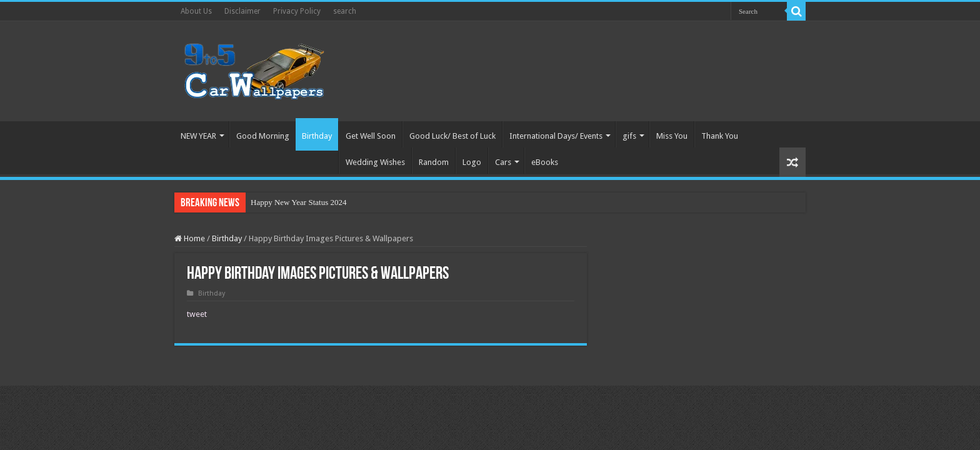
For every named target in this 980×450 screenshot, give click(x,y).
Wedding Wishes (375, 162)
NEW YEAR (198, 136)
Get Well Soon (371, 136)
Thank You (720, 136)
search (345, 11)
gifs (629, 136)
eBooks (545, 162)
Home (190, 238)
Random (434, 162)
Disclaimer (242, 11)
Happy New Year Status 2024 (298, 202)
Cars (503, 162)
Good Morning (263, 136)
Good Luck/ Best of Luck (452, 136)
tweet (197, 314)
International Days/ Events (556, 136)
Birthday (317, 136)
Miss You (672, 136)
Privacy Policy (297, 11)
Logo (472, 162)
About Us (196, 11)
